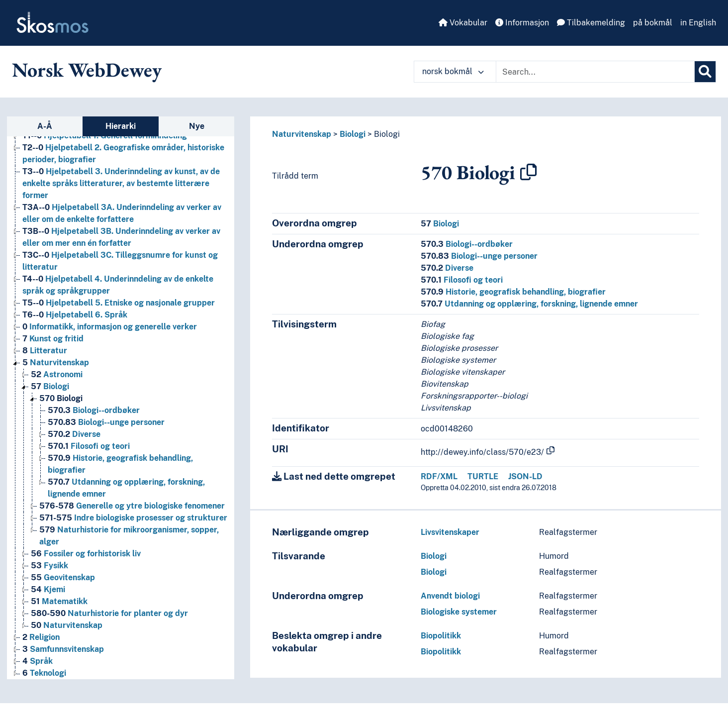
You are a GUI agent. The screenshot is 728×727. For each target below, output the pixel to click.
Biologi (353, 134)
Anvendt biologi (450, 596)
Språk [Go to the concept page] (38, 661)
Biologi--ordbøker (467, 244)
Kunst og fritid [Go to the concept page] (53, 339)
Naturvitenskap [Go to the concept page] (56, 363)
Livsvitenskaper (450, 532)
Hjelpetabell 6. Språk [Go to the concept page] (75, 315)
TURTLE (483, 476)
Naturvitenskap (302, 134)
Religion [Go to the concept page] (41, 637)
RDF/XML (439, 476)
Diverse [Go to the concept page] (74, 434)
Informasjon (522, 23)
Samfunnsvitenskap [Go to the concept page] (63, 649)
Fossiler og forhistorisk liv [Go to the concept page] (86, 554)
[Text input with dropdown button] (595, 72)
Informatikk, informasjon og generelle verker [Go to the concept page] (110, 327)
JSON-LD (525, 476)
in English (698, 23)
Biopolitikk (441, 636)
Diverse (447, 268)
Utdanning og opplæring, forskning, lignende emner (529, 304)
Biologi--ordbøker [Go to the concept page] (94, 410)
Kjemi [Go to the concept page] (48, 589)
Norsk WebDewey (87, 70)
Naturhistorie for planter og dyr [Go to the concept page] (109, 613)
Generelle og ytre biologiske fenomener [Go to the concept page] (132, 506)
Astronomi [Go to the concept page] (57, 374)
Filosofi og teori (462, 280)
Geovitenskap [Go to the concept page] (63, 577)
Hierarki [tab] (121, 126)
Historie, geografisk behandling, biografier (513, 292)
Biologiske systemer (459, 612)
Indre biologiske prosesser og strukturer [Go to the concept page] (133, 518)
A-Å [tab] (45, 126)
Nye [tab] (197, 126)
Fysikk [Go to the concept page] (49, 566)
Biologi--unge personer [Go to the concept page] (106, 422)
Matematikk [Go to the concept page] (59, 601)
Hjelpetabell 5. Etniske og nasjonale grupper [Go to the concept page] (119, 303)
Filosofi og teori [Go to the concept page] (89, 446)
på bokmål (653, 23)
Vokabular (463, 23)
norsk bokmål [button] (453, 71)
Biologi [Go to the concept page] (50, 386)
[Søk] (705, 72)
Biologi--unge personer (479, 256)
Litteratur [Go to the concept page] (45, 351)
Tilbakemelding (591, 23)
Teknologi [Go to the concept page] (44, 673)
